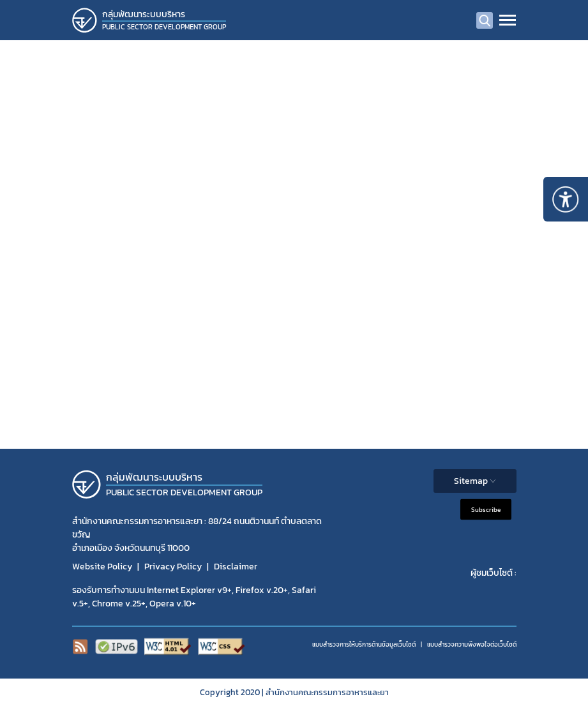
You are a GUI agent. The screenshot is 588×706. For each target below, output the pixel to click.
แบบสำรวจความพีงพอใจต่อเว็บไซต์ (472, 644)
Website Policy (102, 567)
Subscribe (486, 510)
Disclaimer (236, 567)
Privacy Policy (173, 567)
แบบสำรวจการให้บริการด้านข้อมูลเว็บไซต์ (364, 644)
